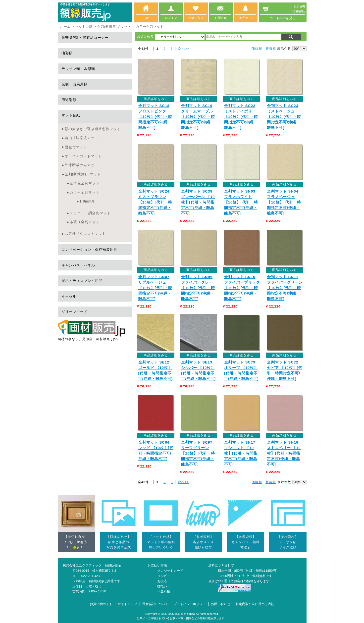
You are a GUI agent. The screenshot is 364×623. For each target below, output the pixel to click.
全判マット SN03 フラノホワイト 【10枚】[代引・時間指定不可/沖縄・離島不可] (241, 202)
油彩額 (67, 53)
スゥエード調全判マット (90, 213)
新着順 (271, 49)
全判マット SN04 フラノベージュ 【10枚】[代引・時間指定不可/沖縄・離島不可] (284, 202)
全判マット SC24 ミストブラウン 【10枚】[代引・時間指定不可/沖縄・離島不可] (155, 202)
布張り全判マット (85, 222)
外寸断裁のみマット (81, 165)
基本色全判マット (85, 183)
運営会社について (155, 604)
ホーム (65, 26)
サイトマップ (127, 604)
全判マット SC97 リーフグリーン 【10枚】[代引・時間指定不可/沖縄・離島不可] (198, 453)
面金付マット (76, 147)
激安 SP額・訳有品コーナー (85, 38)
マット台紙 (84, 26)
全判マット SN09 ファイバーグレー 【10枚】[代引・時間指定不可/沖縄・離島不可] (198, 288)
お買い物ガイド (101, 604)
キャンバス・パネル (78, 265)
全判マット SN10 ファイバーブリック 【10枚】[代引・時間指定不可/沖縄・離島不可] (242, 288)
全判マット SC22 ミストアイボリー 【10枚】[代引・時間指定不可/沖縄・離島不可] (241, 117)
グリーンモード (75, 312)
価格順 (257, 49)
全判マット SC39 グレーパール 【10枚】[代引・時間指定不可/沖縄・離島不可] (198, 202)
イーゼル (69, 296)
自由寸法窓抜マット (81, 138)
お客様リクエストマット (85, 234)
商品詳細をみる (156, 99)
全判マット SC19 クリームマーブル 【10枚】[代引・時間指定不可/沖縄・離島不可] (198, 117)
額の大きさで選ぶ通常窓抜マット (93, 129)
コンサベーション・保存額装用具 (89, 250)
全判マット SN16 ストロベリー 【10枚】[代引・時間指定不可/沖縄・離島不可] (284, 453)
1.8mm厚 (87, 201)
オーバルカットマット (83, 156)
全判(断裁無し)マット (114, 26)
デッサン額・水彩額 (78, 69)
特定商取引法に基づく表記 (255, 604)
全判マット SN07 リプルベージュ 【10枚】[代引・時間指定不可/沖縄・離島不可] (155, 288)
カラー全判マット (85, 192)
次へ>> (183, 49)
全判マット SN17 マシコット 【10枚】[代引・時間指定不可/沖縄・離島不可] (241, 453)
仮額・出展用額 (75, 84)
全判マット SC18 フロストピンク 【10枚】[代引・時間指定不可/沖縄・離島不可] (155, 117)
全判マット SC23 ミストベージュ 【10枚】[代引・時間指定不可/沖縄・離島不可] (284, 117)
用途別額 (69, 100)
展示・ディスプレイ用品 (82, 281)
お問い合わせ (221, 604)
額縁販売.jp (113, 565)
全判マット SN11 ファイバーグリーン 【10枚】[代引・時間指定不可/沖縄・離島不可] (285, 288)
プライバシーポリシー (190, 604)
